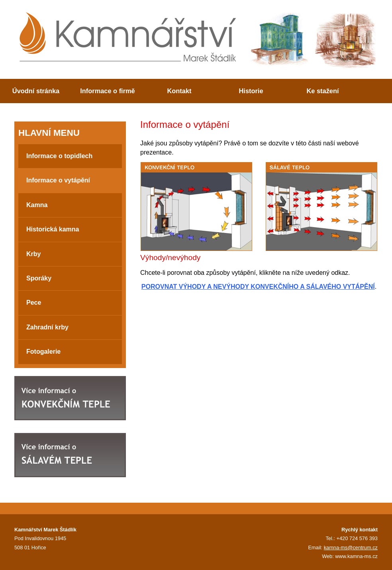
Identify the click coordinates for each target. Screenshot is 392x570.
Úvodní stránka (36, 91)
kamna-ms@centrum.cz (351, 547)
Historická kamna (53, 229)
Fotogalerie (43, 352)
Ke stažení (323, 91)
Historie (251, 91)
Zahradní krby (47, 327)
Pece (34, 303)
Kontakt (179, 91)
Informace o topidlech (59, 156)
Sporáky (39, 278)
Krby (33, 254)
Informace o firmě (107, 91)
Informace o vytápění (58, 180)
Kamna (37, 205)
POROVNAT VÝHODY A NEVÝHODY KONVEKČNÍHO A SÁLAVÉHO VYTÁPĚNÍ (258, 287)
